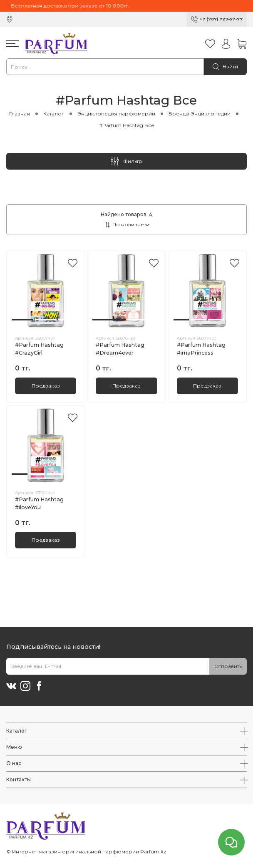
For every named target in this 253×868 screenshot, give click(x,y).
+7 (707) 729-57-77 (221, 19)
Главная (20, 114)
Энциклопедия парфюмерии (116, 114)
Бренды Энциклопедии (200, 114)
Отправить (228, 666)
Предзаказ (46, 386)
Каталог (54, 114)
